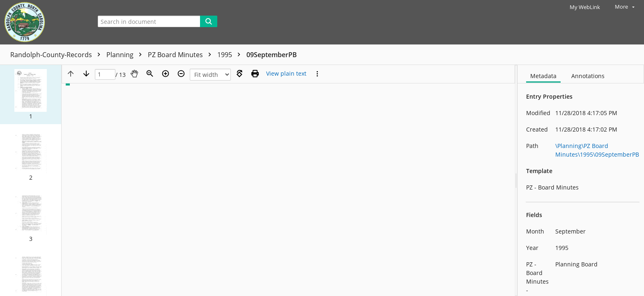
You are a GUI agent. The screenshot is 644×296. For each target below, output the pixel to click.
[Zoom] (150, 74)
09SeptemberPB (272, 55)
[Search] (209, 21)
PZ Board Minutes (182, 55)
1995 (231, 55)
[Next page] (86, 74)
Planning (126, 55)
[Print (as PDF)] (255, 74)
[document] (581, 180)
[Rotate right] (239, 74)
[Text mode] (286, 74)
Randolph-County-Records (57, 55)
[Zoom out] (181, 74)
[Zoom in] (166, 74)
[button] (31, 95)
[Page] (105, 75)
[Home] (43, 22)
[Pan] (134, 74)
